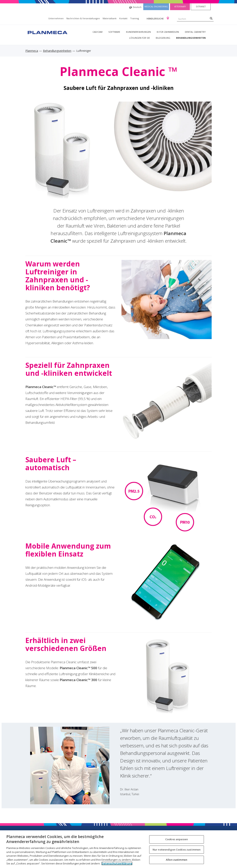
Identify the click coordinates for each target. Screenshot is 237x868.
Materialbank (110, 18)
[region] (118, 849)
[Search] (211, 18)
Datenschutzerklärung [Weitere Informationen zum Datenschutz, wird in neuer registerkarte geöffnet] (117, 863)
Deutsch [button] (135, 7)
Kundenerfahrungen (138, 32)
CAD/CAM (97, 32)
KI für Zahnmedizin (168, 32)
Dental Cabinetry (195, 32)
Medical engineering (156, 7)
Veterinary (180, 7)
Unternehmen (56, 18)
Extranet (201, 7)
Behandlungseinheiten (191, 38)
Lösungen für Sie (140, 38)
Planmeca (32, 51)
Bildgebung (163, 38)
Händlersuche (155, 19)
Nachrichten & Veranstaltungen (83, 18)
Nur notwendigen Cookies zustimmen (177, 850)
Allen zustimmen (177, 860)
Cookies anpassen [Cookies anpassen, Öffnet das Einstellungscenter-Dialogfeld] (177, 839)
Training (135, 18)
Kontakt (123, 18)
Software (114, 32)
